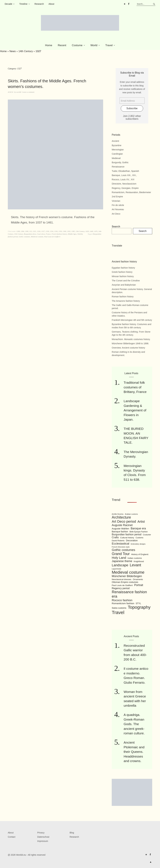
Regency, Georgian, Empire (125, 188)
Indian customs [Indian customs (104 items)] (135, 558)
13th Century (80, 231)
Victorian (116, 201)
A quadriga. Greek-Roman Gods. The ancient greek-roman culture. (134, 724)
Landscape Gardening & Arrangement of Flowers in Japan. (135, 410)
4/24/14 (10, 92)
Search (116, 227)
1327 (43, 231)
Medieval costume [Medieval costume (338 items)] (128, 572)
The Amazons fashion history (126, 301)
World (94, 45)
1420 (87, 231)
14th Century (26, 51)
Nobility (80, 234)
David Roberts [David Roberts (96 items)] (118, 541)
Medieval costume (37, 237)
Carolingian (117, 154)
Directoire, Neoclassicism (124, 184)
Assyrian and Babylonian (124, 285)
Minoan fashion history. (123, 276)
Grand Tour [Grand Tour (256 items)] (121, 554)
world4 (19, 92)
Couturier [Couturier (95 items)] (147, 535)
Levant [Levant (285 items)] (135, 565)
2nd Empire (117, 197)
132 (31, 231)
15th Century (19, 234)
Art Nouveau (118, 209)
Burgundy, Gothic (120, 162)
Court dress (41, 234)
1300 (27, 231)
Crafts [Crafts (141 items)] (115, 537)
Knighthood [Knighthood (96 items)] (139, 561)
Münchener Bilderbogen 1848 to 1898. (130, 343)
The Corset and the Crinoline (126, 281)
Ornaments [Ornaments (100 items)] (138, 579)
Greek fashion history (122, 272)
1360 (64, 231)
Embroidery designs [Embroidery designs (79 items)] (138, 544)
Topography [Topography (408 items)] (139, 607)
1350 (60, 231)
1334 (52, 231)
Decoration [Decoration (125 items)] (132, 540)
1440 (91, 231)
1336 (56, 231)
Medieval (116, 158)
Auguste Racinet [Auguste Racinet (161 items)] (122, 525)
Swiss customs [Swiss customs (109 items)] (119, 608)
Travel (109, 45)
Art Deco (116, 214)
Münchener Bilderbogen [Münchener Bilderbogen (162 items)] (127, 576)
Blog (72, 833)
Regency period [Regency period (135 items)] (121, 588)
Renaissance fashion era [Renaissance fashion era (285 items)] (129, 594)
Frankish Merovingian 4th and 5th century (132, 320)
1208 (18, 231)
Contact (12, 837)
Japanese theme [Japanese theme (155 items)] (122, 561)
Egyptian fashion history (123, 268)
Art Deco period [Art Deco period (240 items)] (124, 521)
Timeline (23, 4)
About (51, 4)
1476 (96, 231)
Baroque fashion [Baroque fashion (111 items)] (120, 532)
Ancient (115, 141)
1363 (69, 231)
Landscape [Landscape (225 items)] (120, 565)
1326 (39, 231)
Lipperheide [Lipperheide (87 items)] (116, 569)
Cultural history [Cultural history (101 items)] (127, 538)
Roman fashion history (123, 297)
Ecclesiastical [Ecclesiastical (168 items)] (120, 544)
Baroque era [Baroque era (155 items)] (138, 528)
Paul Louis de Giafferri (52, 237)
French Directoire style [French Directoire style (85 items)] (121, 547)
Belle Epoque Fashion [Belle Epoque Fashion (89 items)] (139, 532)
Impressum (43, 841)
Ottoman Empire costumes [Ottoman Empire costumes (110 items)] (125, 582)
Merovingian (118, 150)
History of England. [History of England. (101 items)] (140, 554)
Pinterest (125, 4)
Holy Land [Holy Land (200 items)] (119, 558)
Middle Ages (72, 234)
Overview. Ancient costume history (128, 348)
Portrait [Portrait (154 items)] (139, 585)
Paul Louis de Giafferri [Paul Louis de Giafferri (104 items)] (122, 585)
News (12, 51)
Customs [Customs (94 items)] (140, 538)
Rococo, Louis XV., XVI (123, 179)
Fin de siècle (118, 205)
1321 (34, 231)
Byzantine (116, 145)
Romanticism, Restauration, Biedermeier (131, 192)
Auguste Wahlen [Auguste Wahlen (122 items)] (120, 529)
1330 (47, 231)
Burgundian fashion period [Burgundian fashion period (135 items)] (127, 534)
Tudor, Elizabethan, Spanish (125, 171)
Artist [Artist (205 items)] (141, 521)
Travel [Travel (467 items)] (118, 612)
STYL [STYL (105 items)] (139, 603)
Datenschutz (43, 837)
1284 (22, 231)
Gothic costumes (24, 237)
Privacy (41, 833)
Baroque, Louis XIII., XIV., (124, 175)
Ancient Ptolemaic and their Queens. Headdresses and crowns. (134, 752)
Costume (77, 45)
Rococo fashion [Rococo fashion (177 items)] (122, 600)
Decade (8, 4)
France (48, 234)
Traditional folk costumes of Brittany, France (135, 387)
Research (39, 4)
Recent (62, 45)
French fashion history (59, 234)
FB (129, 4)
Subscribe (132, 108)
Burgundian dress (30, 234)
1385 (73, 231)
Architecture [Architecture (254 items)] (121, 517)
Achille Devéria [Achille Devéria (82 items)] (117, 514)
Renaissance (118, 167)
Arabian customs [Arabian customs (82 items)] (131, 514)
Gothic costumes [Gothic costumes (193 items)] (123, 550)
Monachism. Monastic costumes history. (131, 339)
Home (49, 45)
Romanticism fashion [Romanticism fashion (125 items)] (123, 603)
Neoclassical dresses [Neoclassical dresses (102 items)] (121, 579)
